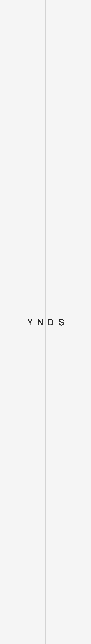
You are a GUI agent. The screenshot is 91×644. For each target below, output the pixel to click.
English (7, 540)
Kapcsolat (8, 602)
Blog (6, 597)
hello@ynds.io (10, 551)
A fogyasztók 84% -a (13, 111)
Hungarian (8, 545)
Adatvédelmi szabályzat (14, 608)
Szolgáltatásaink (11, 585)
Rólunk (7, 591)
